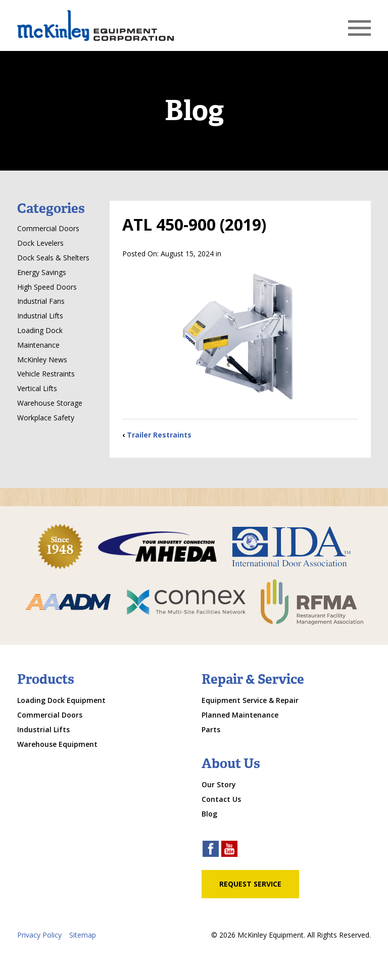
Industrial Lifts (40, 316)
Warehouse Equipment (57, 744)
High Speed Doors (47, 287)
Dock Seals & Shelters (53, 258)
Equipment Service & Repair (250, 700)
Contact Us (221, 799)
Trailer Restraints (159, 435)
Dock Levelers (40, 243)
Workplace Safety (46, 418)
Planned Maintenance (240, 715)
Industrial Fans (41, 301)
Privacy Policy (39, 935)
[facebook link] (211, 850)
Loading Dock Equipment (61, 700)
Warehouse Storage (50, 403)
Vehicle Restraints (46, 374)
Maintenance (38, 345)
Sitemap (83, 935)
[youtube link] (229, 850)
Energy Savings (42, 272)
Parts (211, 729)
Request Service (250, 884)
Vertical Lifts (37, 388)
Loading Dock (40, 330)
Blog (209, 814)
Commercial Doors (48, 228)
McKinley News (42, 360)
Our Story (219, 784)
